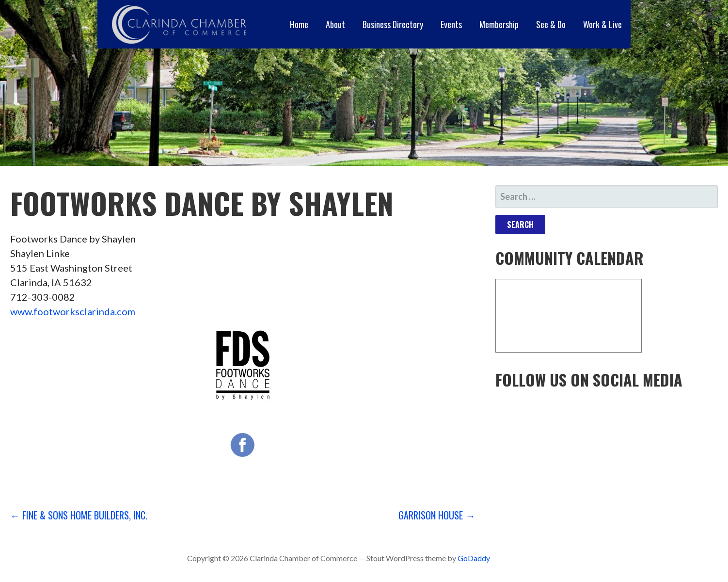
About (335, 24)
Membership (499, 24)
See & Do (551, 24)
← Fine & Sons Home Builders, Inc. (79, 515)
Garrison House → (437, 515)
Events (451, 24)
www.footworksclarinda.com (73, 311)
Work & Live (602, 24)
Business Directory (393, 24)
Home (299, 24)
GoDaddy (474, 558)
